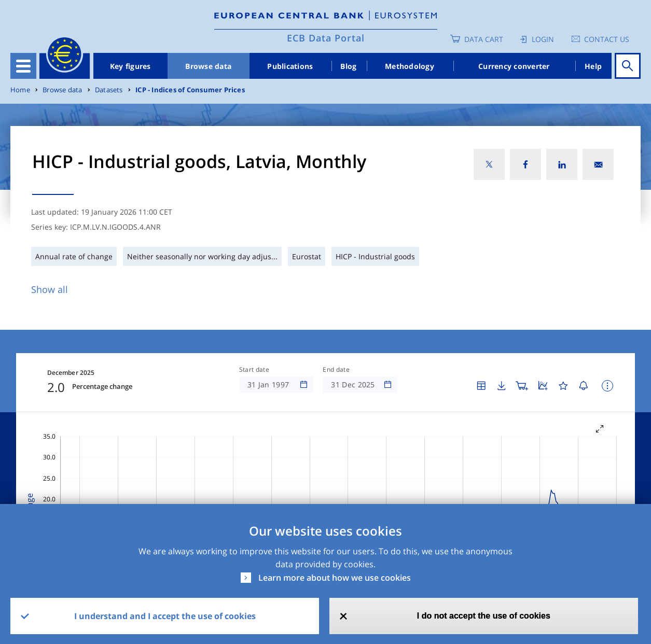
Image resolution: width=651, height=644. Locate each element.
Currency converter (514, 66)
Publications (290, 66)
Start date (254, 370)
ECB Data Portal (326, 38)
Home (20, 90)
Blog (348, 66)
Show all (50, 289)
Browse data (208, 66)
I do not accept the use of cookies (484, 616)
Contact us (607, 39)
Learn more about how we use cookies (335, 578)
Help (593, 66)
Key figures (130, 66)
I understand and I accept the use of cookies (165, 616)
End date (336, 370)
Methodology (410, 66)
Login (543, 39)
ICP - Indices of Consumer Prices (190, 90)
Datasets (109, 90)
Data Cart (484, 39)
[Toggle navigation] (23, 66)
